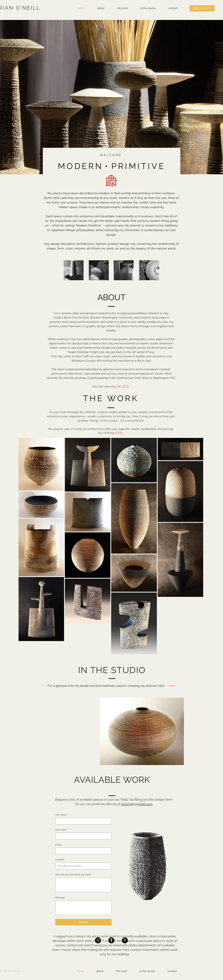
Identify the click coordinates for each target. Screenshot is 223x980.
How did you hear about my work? (73, 875)
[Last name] (82, 836)
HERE (125, 386)
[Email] (82, 851)
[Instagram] (98, 940)
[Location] (82, 866)
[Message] (83, 908)
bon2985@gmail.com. (137, 804)
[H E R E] (171, 686)
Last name (62, 830)
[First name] (82, 821)
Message (60, 897)
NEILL (16, 971)
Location (60, 860)
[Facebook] (111, 940)
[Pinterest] (125, 940)
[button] (202, 8)
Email (59, 845)
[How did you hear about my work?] (83, 885)
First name (62, 815)
